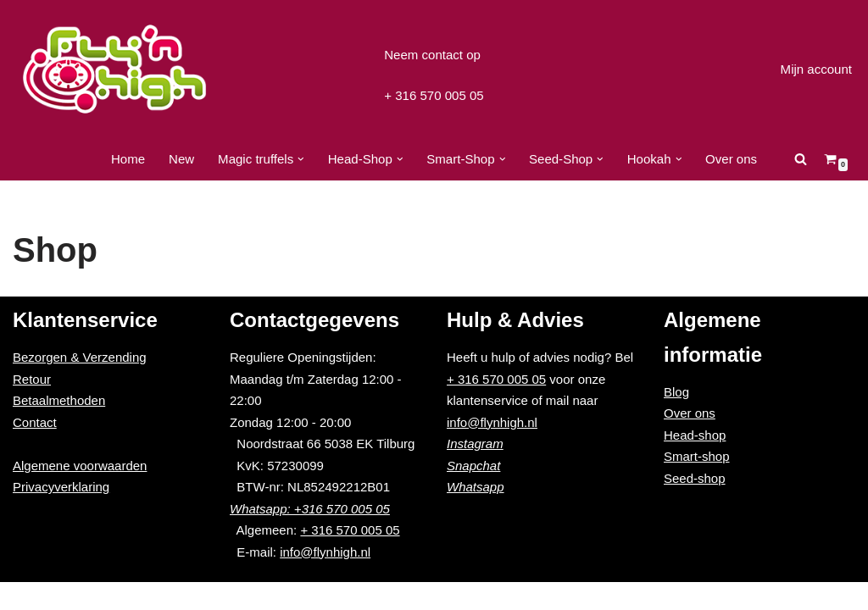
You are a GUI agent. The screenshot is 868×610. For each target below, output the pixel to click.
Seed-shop (695, 506)
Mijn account (816, 69)
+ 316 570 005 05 (434, 95)
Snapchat (473, 493)
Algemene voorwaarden (80, 493)
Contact (35, 449)
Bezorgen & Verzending (80, 385)
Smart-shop (697, 484)
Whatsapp (476, 515)
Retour (32, 406)
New (182, 159)
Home (128, 159)
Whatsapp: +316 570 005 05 (310, 536)
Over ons (731, 159)
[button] (301, 159)
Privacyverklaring (61, 515)
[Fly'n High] (114, 69)
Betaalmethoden (59, 428)
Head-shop (695, 463)
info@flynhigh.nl (325, 579)
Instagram (475, 471)
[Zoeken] (801, 159)
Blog (676, 420)
